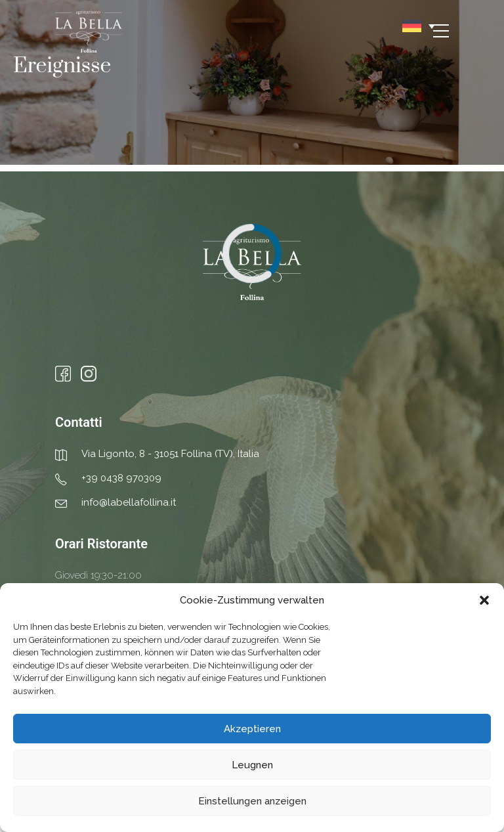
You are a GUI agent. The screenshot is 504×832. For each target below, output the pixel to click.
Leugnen (252, 765)
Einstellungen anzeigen (252, 801)
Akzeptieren (252, 729)
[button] (484, 600)
